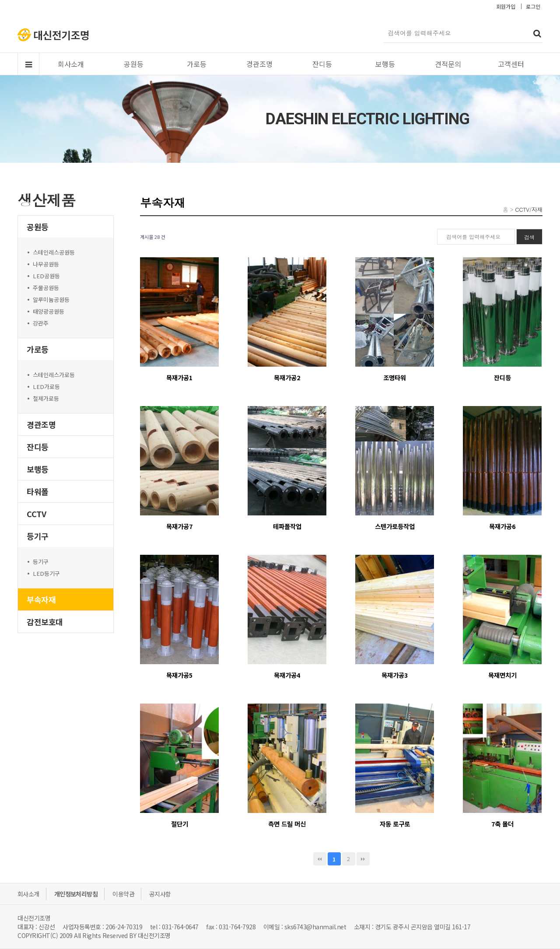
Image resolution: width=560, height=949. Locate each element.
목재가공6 (502, 526)
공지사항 (160, 894)
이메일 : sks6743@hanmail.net (305, 927)
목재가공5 (179, 675)
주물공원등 (46, 288)
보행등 (385, 64)
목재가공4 (287, 675)
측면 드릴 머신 (287, 824)
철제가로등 (46, 398)
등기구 (38, 536)
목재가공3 (395, 675)
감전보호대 (45, 622)
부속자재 (41, 599)
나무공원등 (46, 264)
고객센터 (511, 64)
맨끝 (363, 859)
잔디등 (322, 64)
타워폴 (38, 491)
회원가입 (506, 6)
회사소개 (71, 64)
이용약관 (123, 894)
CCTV (36, 514)
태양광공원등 (49, 311)
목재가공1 (179, 377)
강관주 (41, 323)
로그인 (533, 6)
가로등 (197, 64)
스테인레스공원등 (54, 252)
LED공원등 (46, 276)
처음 (320, 859)
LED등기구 (46, 573)
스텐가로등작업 (395, 526)
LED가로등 (46, 387)
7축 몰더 (502, 824)
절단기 (180, 824)
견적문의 (448, 64)
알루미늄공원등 (51, 299)
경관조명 (259, 64)
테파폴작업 (287, 526)
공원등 (134, 64)
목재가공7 (179, 526)
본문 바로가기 (0, 0)
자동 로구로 (395, 824)
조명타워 (395, 377)
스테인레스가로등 (54, 375)
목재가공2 (287, 377)
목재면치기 (502, 675)
